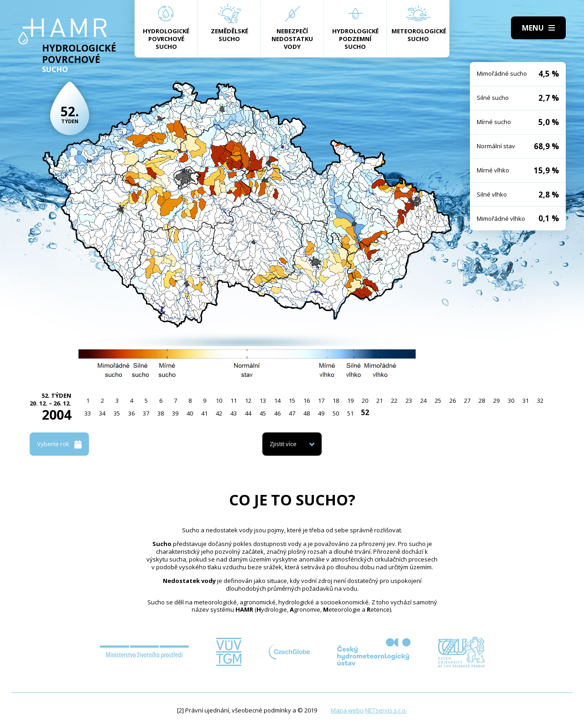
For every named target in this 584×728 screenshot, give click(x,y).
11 (234, 400)
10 (219, 400)
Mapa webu (347, 710)
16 (307, 400)
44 (248, 413)
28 (482, 400)
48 (307, 413)
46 (277, 413)
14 (277, 400)
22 (394, 400)
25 (438, 400)
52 (365, 412)
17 (321, 400)
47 (292, 413)
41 (204, 413)
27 (467, 400)
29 (496, 400)
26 (453, 400)
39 (175, 413)
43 (234, 413)
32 (540, 400)
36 (131, 413)
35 (117, 413)
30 (511, 400)
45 (263, 413)
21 (380, 400)
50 (336, 413)
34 (102, 413)
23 (409, 400)
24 (423, 400)
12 (248, 400)
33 (88, 413)
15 (292, 400)
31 (526, 400)
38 (161, 413)
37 (146, 413)
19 (350, 400)
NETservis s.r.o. (386, 710)
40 (190, 413)
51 (350, 413)
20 (365, 400)
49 (321, 413)
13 (263, 400)
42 (219, 413)
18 (336, 400)
